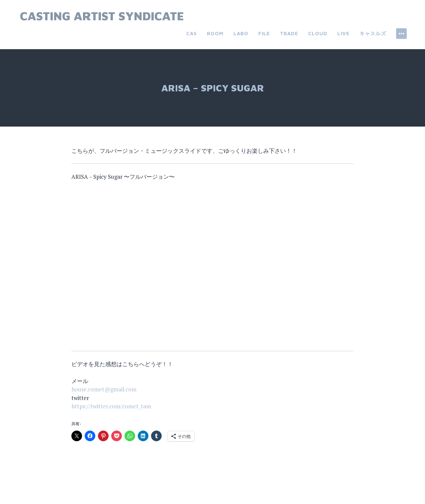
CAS (192, 33)
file (264, 33)
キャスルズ (373, 33)
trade (289, 33)
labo (241, 33)
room (215, 33)
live (343, 33)
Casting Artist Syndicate (102, 16)
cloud (318, 33)
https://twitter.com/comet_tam (111, 406)
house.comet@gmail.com (104, 389)
